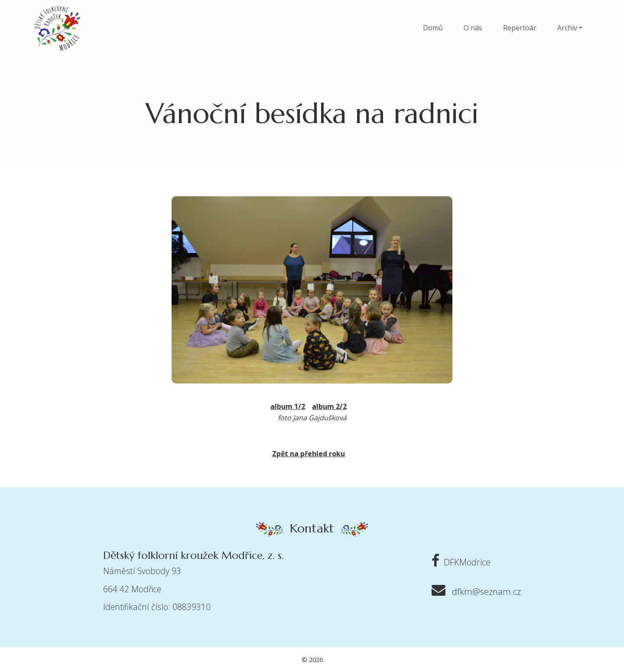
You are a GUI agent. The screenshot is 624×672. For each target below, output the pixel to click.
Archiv (567, 28)
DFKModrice (459, 562)
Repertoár (520, 28)
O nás (473, 28)
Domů (433, 28)
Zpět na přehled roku (309, 454)
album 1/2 (288, 406)
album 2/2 (329, 406)
